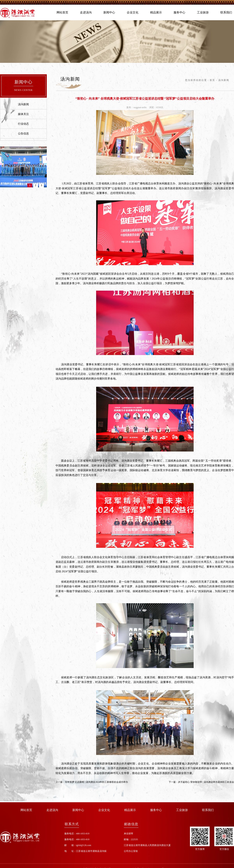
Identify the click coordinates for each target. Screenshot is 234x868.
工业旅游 (203, 12)
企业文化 (133, 12)
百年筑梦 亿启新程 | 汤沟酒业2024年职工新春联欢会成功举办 (96, 782)
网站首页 (62, 12)
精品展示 (156, 12)
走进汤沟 (86, 12)
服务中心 (179, 12)
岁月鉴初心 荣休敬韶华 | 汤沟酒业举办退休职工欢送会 (206, 782)
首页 (212, 80)
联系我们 (226, 12)
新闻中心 (109, 12)
